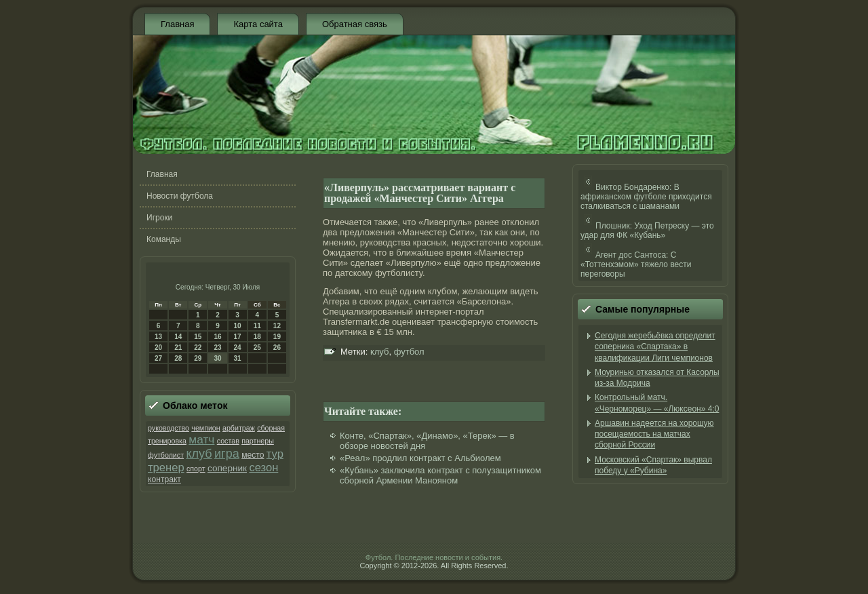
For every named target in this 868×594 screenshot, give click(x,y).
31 (238, 358)
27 (158, 358)
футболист (166, 455)
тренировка (167, 441)
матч (201, 439)
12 (277, 326)
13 (158, 337)
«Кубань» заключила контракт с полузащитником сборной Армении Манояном (440, 475)
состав (228, 441)
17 (238, 337)
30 (217, 358)
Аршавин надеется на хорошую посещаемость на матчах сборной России (654, 434)
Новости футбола (180, 196)
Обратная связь (355, 24)
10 (238, 326)
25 (257, 348)
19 (277, 337)
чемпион (205, 428)
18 (257, 337)
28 (178, 358)
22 (198, 348)
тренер (166, 468)
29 (198, 358)
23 (217, 348)
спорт (196, 469)
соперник (227, 468)
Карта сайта (258, 24)
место (253, 455)
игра (227, 454)
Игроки (159, 218)
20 (158, 348)
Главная (177, 24)
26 (277, 348)
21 (178, 348)
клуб (199, 454)
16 (217, 337)
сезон (263, 468)
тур (275, 454)
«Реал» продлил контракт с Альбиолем (420, 458)
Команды (164, 239)
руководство (169, 428)
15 (198, 337)
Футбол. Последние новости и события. (434, 557)
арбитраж (239, 428)
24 (238, 348)
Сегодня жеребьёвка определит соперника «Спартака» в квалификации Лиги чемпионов (655, 347)
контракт (164, 479)
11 (257, 326)
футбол (409, 352)
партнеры (258, 441)
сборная (271, 428)
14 (178, 337)
